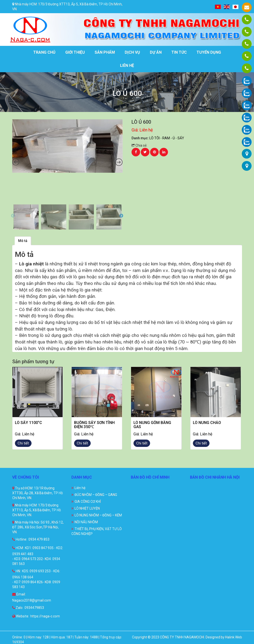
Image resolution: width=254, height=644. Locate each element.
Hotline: (20, 539)
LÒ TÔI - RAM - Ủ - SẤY (167, 138)
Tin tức (179, 52)
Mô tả (23, 241)
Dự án (156, 52)
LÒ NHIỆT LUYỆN (87, 508)
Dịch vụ (132, 52)
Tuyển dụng (209, 52)
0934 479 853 (39, 539)
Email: (19, 594)
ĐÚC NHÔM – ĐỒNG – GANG (96, 495)
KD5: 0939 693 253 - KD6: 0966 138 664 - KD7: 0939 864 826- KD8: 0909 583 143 (36, 579)
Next (121, 216)
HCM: (18, 548)
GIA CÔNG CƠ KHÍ (88, 502)
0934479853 (34, 608)
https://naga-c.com (45, 616)
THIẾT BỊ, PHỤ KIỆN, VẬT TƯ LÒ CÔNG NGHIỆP (97, 531)
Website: (21, 616)
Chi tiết (23, 443)
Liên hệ (127, 65)
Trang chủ (44, 52)
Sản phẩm (105, 52)
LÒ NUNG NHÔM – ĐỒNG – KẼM (98, 515)
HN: (17, 571)
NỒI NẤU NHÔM (86, 522)
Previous (13, 216)
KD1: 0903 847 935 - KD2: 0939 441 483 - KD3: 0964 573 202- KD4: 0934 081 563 (38, 556)
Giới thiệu (75, 52)
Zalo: (18, 608)
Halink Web (234, 637)
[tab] (23, 241)
